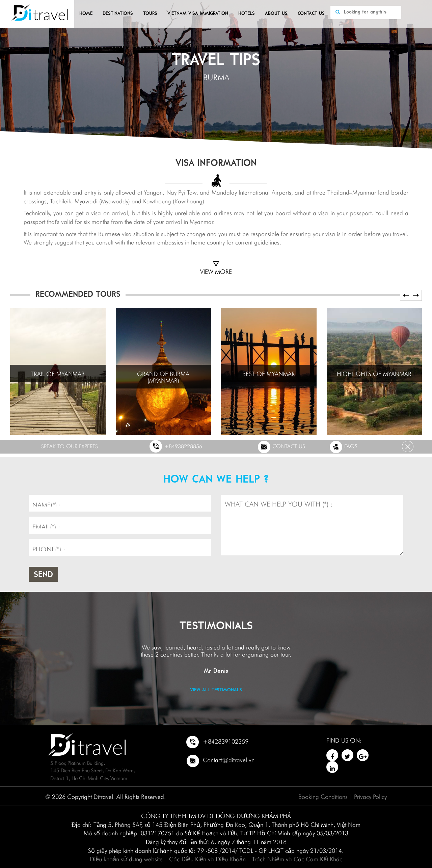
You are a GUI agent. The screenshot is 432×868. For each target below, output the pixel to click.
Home (86, 14)
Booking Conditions (323, 796)
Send (43, 575)
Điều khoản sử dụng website (126, 858)
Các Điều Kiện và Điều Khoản (207, 858)
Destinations (118, 14)
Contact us (311, 14)
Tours (150, 14)
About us (276, 14)
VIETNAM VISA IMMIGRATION (198, 14)
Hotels (247, 14)
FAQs (343, 447)
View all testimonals (216, 690)
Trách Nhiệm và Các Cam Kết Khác (297, 858)
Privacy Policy (370, 796)
